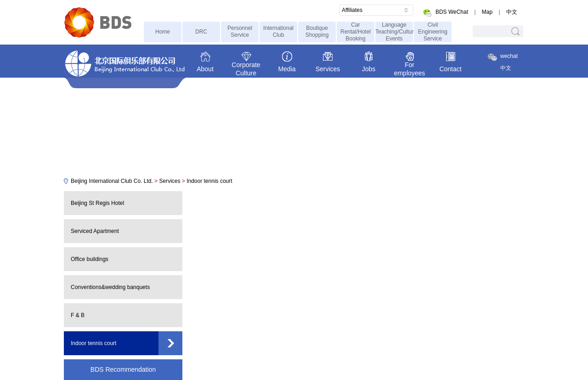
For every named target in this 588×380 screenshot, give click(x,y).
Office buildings (90, 259)
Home (163, 32)
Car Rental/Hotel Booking (356, 32)
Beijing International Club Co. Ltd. (112, 181)
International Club (278, 31)
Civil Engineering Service (433, 32)
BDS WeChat (452, 12)
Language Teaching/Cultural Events (394, 32)
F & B (78, 315)
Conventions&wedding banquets (110, 287)
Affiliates (352, 10)
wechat (509, 56)
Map (487, 12)
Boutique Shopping (317, 31)
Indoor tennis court (209, 181)
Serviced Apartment (95, 231)
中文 (512, 12)
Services (170, 181)
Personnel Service (240, 31)
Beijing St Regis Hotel (97, 203)
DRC (201, 32)
